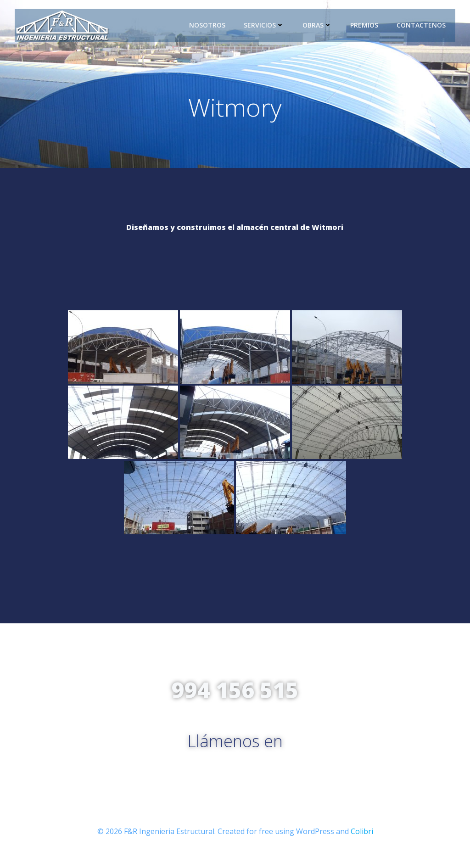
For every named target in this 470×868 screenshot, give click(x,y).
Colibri (362, 841)
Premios (365, 25)
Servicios (264, 25)
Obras (318, 25)
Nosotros (208, 25)
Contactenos (422, 25)
